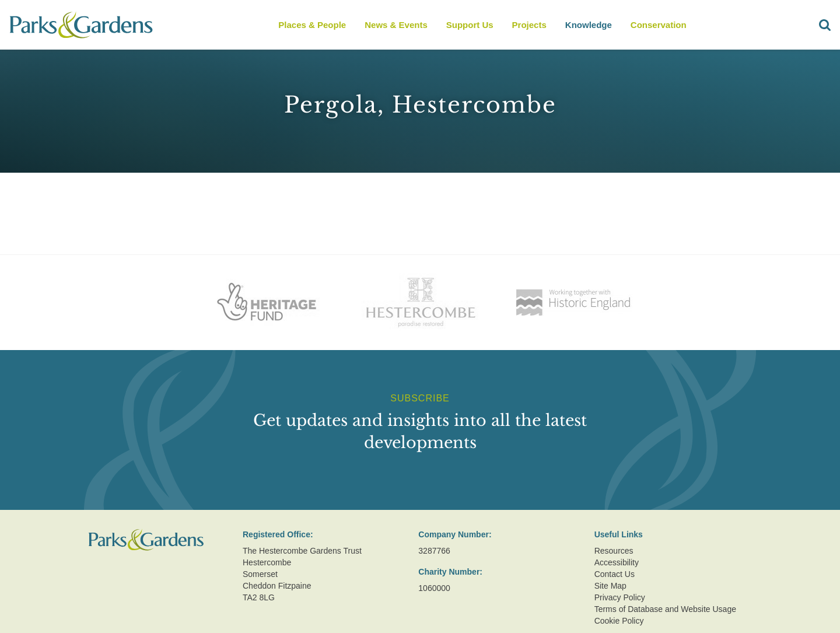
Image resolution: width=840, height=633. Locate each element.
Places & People (312, 25)
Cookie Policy (619, 621)
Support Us (470, 25)
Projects (529, 25)
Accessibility (617, 562)
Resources (614, 551)
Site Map (610, 586)
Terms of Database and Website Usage (665, 609)
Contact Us (615, 574)
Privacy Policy (620, 597)
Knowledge (589, 25)
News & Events (396, 25)
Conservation (659, 25)
